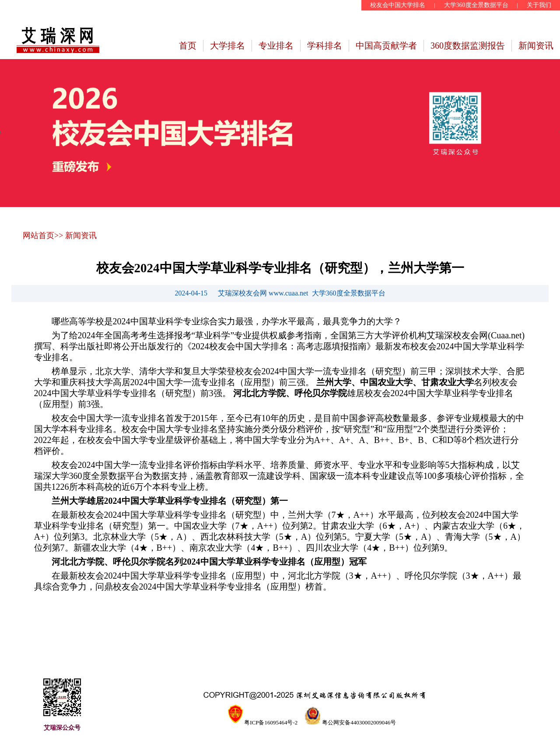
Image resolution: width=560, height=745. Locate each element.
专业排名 (276, 46)
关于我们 (539, 5)
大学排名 (227, 46)
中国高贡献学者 (386, 46)
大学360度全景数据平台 (476, 5)
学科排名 (325, 46)
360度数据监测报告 (468, 46)
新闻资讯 (536, 46)
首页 (188, 46)
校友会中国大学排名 (398, 5)
